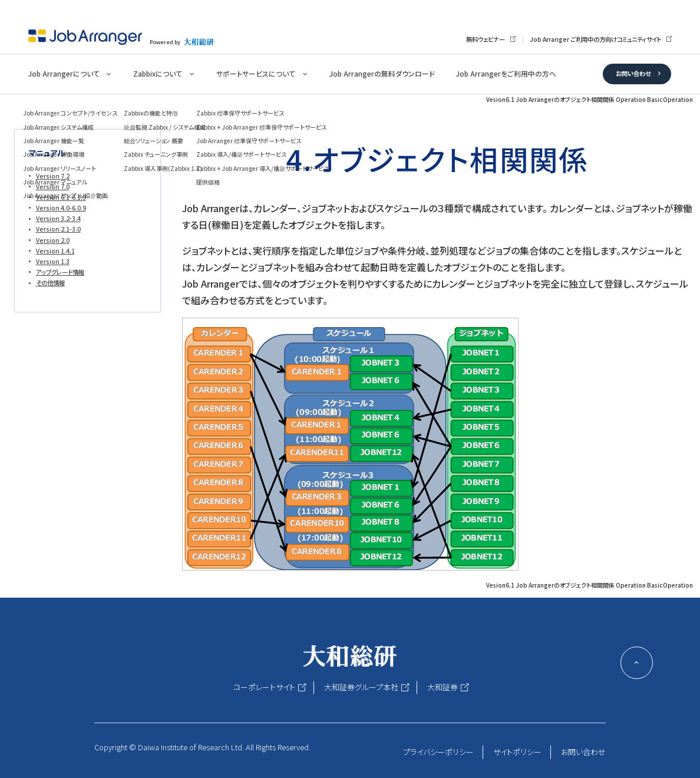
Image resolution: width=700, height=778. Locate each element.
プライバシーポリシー (438, 752)
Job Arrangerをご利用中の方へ (506, 73)
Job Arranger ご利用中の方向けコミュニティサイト (596, 39)
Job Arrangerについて (64, 73)
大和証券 (443, 687)
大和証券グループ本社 (361, 687)
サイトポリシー (517, 752)
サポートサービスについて (256, 73)
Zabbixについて (158, 73)
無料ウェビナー (486, 39)
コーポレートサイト (264, 687)
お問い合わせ (633, 73)
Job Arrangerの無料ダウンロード (382, 73)
